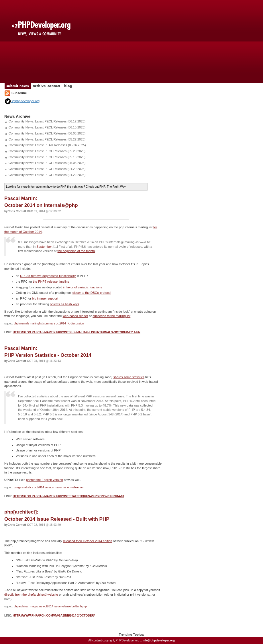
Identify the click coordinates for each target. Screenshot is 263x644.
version (49, 487)
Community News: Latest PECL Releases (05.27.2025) (47, 139)
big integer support (45, 298)
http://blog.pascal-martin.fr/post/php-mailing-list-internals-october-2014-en (76, 332)
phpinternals (21, 323)
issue (57, 606)
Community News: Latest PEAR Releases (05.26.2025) (47, 145)
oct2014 (61, 323)
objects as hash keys (64, 304)
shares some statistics (129, 377)
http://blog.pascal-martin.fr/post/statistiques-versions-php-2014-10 (68, 496)
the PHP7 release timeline (51, 282)
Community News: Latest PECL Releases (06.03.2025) (47, 133)
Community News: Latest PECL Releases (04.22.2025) (47, 175)
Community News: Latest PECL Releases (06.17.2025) (47, 121)
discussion (77, 323)
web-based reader (75, 316)
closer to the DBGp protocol (92, 293)
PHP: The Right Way (113, 187)
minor (66, 487)
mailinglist (36, 323)
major (58, 487)
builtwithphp (79, 606)
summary (49, 323)
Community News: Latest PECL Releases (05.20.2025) (47, 151)
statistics (28, 487)
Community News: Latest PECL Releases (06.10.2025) (47, 127)
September (44, 247)
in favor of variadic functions (83, 287)
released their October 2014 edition (88, 541)
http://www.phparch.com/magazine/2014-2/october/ (54, 616)
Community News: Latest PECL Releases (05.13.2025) (47, 157)
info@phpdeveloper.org (159, 640)
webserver (77, 487)
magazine (36, 606)
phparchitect (21, 606)
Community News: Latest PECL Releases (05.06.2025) (47, 163)
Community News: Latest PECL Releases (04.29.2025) (47, 169)
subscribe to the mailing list (111, 316)
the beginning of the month (76, 251)
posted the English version (45, 480)
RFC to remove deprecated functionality (48, 276)
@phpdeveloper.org (22, 101)
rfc (68, 323)
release (66, 606)
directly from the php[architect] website (31, 595)
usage (18, 487)
